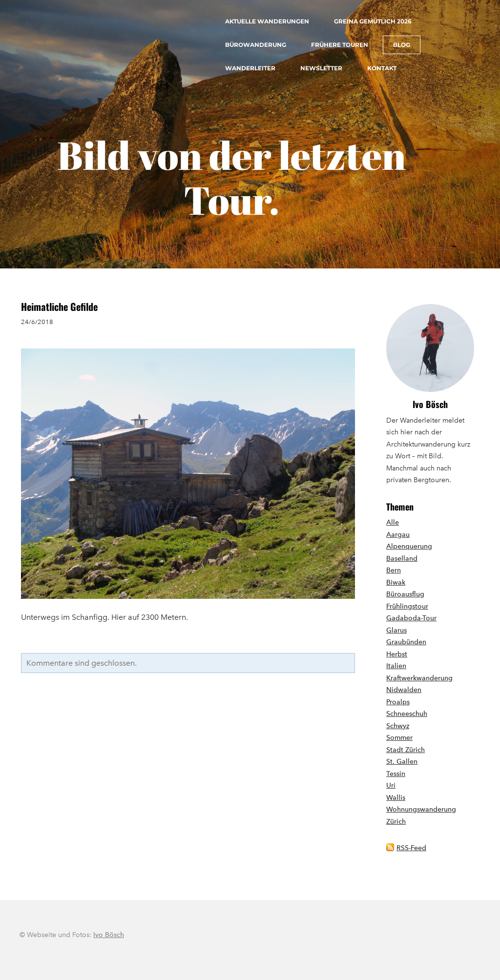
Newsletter (321, 68)
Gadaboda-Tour (411, 618)
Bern (394, 570)
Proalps (398, 702)
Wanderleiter (250, 68)
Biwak (396, 582)
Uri (391, 786)
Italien (396, 666)
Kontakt (382, 68)
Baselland (402, 559)
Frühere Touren (340, 45)
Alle (393, 522)
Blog (402, 45)
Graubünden (406, 642)
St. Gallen (402, 762)
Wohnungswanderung (421, 809)
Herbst (397, 654)
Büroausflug (405, 594)
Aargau (398, 535)
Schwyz (398, 726)
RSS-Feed (411, 848)
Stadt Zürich (406, 750)
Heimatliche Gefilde (59, 306)
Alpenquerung (409, 546)
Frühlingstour (407, 606)
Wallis (396, 798)
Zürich (396, 822)
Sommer (399, 738)
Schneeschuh (407, 714)
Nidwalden (404, 690)
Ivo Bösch (430, 404)
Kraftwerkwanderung (419, 678)
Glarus (396, 630)
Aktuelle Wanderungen (267, 21)
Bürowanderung (256, 45)
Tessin (396, 774)
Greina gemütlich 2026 (373, 21)
